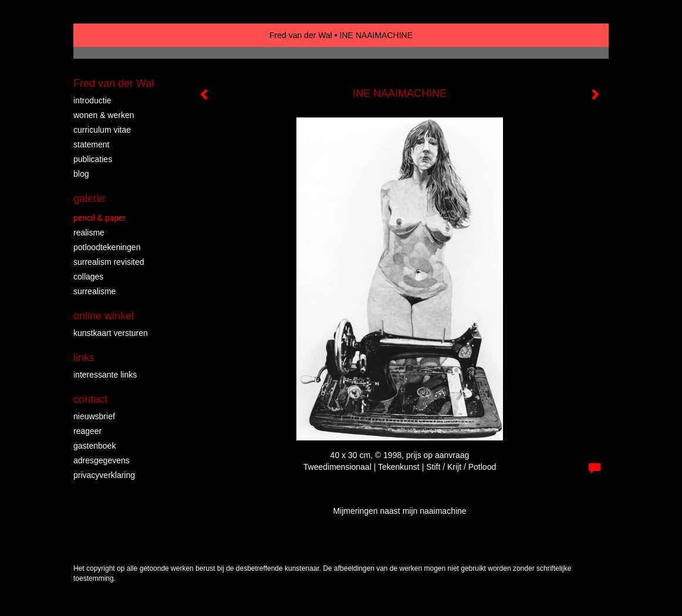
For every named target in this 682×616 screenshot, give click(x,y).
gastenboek (94, 446)
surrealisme (94, 291)
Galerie (89, 198)
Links (84, 358)
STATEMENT (91, 144)
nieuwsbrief (94, 416)
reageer (87, 431)
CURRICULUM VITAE (102, 130)
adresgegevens (102, 460)
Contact (90, 399)
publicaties (93, 159)
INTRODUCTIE (92, 100)
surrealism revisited (109, 262)
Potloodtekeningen (107, 247)
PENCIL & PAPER (100, 218)
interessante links (105, 375)
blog (81, 174)
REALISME (89, 233)
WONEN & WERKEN (104, 115)
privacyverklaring (104, 475)
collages (88, 277)
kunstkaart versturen (111, 333)
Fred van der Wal (301, 35)
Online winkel (104, 316)
